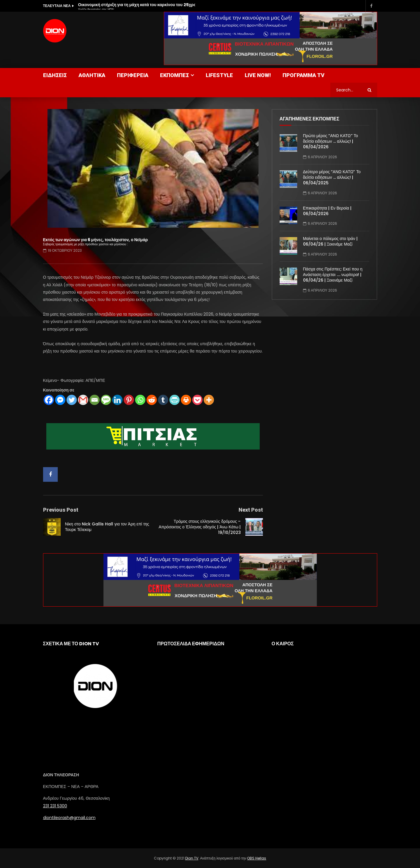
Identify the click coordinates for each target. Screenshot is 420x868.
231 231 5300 (55, 806)
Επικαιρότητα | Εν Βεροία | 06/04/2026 (327, 211)
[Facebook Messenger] (60, 400)
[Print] (186, 400)
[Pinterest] (129, 400)
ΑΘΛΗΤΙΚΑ (92, 75)
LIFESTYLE (219, 75)
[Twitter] (72, 400)
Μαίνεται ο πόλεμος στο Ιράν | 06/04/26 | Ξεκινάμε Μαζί (330, 241)
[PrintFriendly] (175, 400)
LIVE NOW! (258, 75)
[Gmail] (83, 400)
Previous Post (61, 510)
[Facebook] (49, 400)
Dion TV (192, 858)
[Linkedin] (117, 400)
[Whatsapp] (140, 400)
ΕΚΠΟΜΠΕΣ (175, 75)
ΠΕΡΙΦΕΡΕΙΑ (133, 75)
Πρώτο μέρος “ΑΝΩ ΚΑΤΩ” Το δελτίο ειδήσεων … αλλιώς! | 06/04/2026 (331, 141)
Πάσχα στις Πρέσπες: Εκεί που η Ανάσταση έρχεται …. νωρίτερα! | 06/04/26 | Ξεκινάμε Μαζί (333, 275)
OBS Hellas (257, 858)
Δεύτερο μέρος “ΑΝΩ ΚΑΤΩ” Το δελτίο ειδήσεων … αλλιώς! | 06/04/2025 (332, 177)
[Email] (95, 400)
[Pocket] (197, 400)
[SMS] (106, 400)
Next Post (251, 510)
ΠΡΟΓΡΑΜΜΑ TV (303, 75)
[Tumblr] (163, 400)
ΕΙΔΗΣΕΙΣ (55, 75)
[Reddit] (152, 400)
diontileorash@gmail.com (69, 818)
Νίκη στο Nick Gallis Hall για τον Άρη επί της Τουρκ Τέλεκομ (107, 527)
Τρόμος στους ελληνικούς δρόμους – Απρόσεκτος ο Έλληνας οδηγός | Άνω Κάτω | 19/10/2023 (200, 527)
